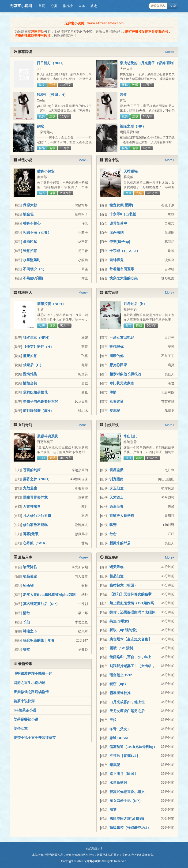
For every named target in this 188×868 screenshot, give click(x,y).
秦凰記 (115, 411)
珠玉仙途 (117, 488)
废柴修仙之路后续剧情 (31, 692)
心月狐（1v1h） (36, 543)
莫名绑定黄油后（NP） (41, 604)
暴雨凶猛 (30, 242)
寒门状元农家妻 (122, 383)
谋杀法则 (117, 232)
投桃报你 (117, 347)
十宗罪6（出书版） (124, 214)
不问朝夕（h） (35, 269)
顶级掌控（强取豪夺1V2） (130, 828)
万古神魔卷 (32, 506)
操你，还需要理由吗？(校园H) (133, 612)
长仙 (26, 622)
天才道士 (117, 497)
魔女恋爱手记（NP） (126, 801)
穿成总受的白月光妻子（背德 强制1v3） (147, 65)
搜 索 (173, 6)
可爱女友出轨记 (122, 337)
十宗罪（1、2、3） (125, 251)
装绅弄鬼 (117, 260)
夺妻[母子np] (120, 242)
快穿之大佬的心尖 (124, 278)
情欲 (26, 613)
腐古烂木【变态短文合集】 (131, 639)
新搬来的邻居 (120, 543)
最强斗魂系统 (48, 436)
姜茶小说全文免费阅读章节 (35, 738)
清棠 (113, 810)
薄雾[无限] (31, 534)
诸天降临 (30, 567)
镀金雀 (28, 214)
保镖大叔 (30, 205)
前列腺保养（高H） (38, 411)
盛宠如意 (30, 356)
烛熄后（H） (33, 365)
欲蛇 (40, 126)
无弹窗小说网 (21, 6)
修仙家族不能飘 (35, 525)
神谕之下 (30, 631)
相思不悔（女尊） (37, 232)
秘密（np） (119, 684)
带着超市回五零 (122, 269)
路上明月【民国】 (124, 774)
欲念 (113, 534)
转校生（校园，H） (52, 95)
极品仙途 (30, 576)
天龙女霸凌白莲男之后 (127, 711)
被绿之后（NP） (133, 126)
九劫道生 (30, 488)
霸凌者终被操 (120, 693)
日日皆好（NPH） (51, 63)
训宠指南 (117, 479)
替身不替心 (32, 223)
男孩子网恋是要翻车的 (41, 401)
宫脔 (123, 95)
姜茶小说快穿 (24, 701)
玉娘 (113, 720)
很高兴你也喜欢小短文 (127, 792)
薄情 (113, 392)
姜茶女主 (21, 728)
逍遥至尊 (117, 506)
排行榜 (68, 6)
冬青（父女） (120, 729)
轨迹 (94, 6)
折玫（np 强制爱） (124, 630)
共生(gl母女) (119, 621)
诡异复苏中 (118, 223)
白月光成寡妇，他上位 (127, 702)
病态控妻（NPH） (51, 304)
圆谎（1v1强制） (123, 648)
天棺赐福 (131, 171)
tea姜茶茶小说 (25, 710)
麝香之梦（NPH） (37, 479)
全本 (82, 6)
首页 (42, 6)
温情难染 (30, 374)
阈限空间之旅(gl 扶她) (127, 818)
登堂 (26, 649)
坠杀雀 (28, 585)
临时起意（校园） (124, 585)
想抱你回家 (118, 365)
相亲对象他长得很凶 (125, 374)
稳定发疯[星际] (121, 205)
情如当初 (30, 383)
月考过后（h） (135, 304)
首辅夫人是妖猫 (122, 516)
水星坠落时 (32, 260)
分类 (54, 6)
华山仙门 (131, 436)
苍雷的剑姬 (32, 470)
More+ (170, 52)
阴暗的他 (117, 356)
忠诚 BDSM (119, 738)
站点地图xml (94, 849)
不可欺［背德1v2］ (125, 756)
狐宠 (113, 525)
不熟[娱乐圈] (33, 278)
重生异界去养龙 (35, 497)
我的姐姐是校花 (35, 392)
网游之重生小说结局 (29, 683)
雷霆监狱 (117, 470)
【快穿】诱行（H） (38, 347)
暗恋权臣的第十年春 (39, 640)
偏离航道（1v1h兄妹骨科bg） (133, 747)
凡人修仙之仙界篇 (37, 516)
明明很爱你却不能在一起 (33, 673)
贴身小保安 (46, 171)
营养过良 (117, 401)
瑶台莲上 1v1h (121, 675)
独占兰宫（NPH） (37, 337)
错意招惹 (30, 251)
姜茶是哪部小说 (26, 719)
